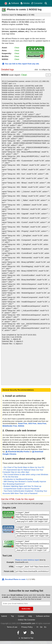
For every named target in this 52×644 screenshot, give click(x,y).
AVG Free (32, 423)
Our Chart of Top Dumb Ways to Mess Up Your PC (24, 467)
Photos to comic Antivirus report (27, 560)
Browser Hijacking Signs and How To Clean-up (22, 486)
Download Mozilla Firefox (18, 452)
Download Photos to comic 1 (15, 579)
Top (12, 616)
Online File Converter (27, 620)
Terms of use (12, 627)
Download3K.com (28, 623)
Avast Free (23, 423)
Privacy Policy (27, 627)
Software (14, 3)
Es (45, 627)
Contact (21, 616)
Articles (25, 3)
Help (30, 616)
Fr (37, 627)
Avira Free (42, 423)
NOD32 (21, 426)
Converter (37, 3)
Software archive (43, 616)
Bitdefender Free (10, 426)
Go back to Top (26, 638)
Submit (4, 616)
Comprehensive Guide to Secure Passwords (22, 489)
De (41, 627)
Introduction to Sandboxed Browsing (18, 479)
